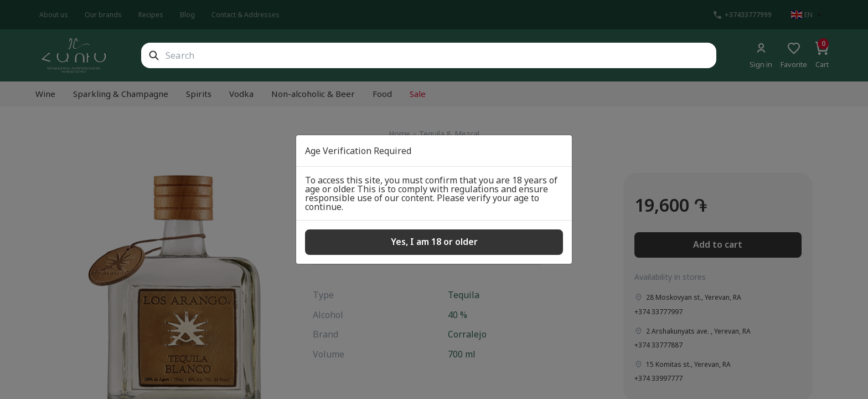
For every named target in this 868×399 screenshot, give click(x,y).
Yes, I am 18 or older (434, 242)
